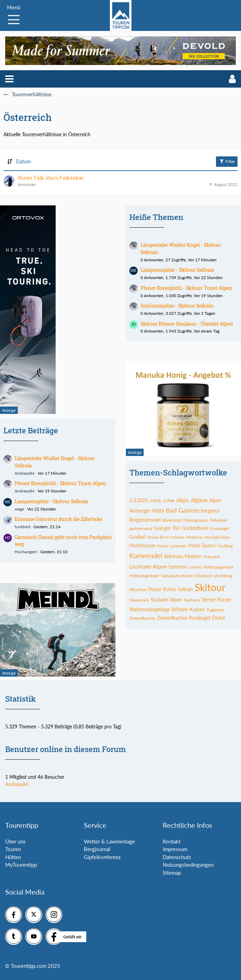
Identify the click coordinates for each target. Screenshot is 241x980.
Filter (227, 161)
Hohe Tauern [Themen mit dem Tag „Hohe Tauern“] (202, 545)
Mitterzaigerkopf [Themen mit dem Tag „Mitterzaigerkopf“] (218, 567)
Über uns (15, 841)
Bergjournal (97, 849)
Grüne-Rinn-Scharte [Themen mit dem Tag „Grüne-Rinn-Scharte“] (166, 537)
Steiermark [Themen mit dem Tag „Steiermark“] (139, 600)
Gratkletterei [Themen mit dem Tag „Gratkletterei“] (195, 528)
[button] (9, 79)
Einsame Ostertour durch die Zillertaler (59, 519)
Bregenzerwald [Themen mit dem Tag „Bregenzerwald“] (145, 520)
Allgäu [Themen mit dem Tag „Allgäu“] (183, 500)
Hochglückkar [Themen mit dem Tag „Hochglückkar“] (218, 537)
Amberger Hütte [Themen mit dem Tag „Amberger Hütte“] (147, 511)
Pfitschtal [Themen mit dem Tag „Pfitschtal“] (138, 590)
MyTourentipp (21, 865)
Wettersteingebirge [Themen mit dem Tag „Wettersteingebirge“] (150, 609)
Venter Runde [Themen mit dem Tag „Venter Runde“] (216, 600)
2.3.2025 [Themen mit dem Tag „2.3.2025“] (139, 500)
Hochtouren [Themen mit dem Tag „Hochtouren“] (142, 545)
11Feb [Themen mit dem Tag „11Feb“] (169, 501)
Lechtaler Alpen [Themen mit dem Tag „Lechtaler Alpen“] (148, 566)
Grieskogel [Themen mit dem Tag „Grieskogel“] (219, 528)
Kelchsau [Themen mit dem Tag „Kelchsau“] (174, 556)
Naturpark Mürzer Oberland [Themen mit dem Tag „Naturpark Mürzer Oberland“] (186, 576)
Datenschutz (177, 857)
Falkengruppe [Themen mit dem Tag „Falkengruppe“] (196, 520)
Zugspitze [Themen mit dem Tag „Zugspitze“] (215, 610)
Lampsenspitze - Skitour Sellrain (51, 501)
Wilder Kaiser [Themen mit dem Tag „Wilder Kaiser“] (188, 609)
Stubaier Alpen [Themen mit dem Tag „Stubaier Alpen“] (166, 600)
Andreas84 (25, 473)
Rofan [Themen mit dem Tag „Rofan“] (170, 589)
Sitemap (172, 873)
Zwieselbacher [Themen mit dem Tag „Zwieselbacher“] (142, 618)
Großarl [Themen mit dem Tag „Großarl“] (137, 537)
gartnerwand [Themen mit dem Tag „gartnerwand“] (141, 528)
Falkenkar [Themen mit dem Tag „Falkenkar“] (218, 520)
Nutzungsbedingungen (188, 865)
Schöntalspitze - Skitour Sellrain (177, 306)
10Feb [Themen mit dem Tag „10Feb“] (156, 501)
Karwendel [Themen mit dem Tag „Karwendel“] (146, 555)
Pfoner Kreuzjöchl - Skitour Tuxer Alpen (60, 483)
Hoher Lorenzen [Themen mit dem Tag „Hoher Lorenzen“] (172, 546)
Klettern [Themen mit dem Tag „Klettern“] (193, 556)
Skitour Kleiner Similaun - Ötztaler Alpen (187, 324)
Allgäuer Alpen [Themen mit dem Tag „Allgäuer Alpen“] (206, 500)
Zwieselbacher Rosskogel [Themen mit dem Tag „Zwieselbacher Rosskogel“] (184, 618)
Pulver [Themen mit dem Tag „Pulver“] (155, 589)
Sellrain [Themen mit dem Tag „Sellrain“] (185, 589)
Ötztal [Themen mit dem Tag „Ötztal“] (218, 618)
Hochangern (26, 552)
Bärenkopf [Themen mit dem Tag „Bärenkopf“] (172, 520)
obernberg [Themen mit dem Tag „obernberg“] (223, 576)
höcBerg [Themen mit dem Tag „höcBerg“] (225, 546)
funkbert (22, 527)
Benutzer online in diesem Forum (66, 749)
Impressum (175, 849)
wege (19, 509)
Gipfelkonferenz (102, 857)
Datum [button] (23, 161)
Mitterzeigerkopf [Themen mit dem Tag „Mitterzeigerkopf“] (144, 576)
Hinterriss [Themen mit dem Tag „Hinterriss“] (194, 537)
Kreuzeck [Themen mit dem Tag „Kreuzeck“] (212, 557)
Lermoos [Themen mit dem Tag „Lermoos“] (178, 567)
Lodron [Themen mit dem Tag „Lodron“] (195, 567)
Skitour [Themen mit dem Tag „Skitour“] (210, 587)
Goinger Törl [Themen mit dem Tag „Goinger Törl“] (167, 528)
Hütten (13, 857)
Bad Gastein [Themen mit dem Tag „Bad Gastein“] (183, 510)
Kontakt (172, 841)
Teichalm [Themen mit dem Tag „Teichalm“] (192, 600)
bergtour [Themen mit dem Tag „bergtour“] (210, 511)
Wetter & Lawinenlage (109, 841)
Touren (13, 849)
